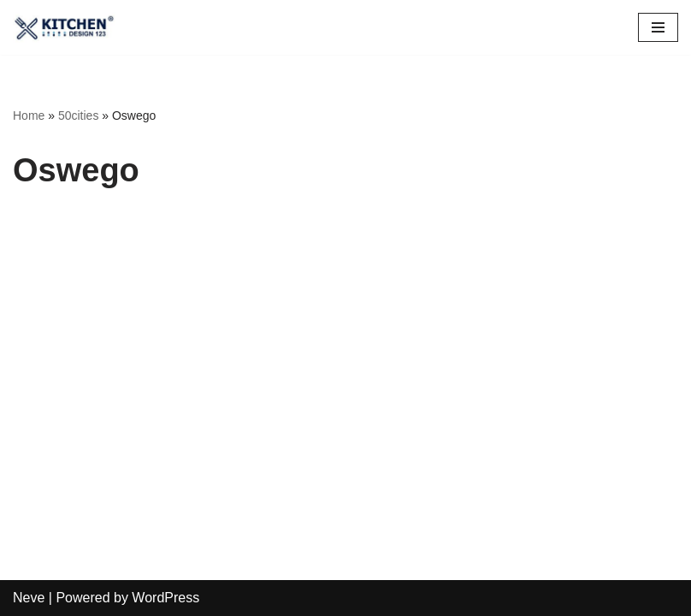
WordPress (165, 598)
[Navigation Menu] (658, 27)
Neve (29, 598)
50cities (78, 115)
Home (29, 115)
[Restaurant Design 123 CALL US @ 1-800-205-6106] (64, 27)
